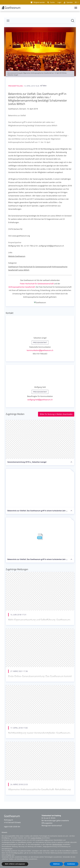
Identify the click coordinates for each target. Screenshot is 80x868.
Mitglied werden (38, 2)
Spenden (68, 2)
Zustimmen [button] (71, 864)
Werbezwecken (57, 844)
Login (59, 2)
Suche (51, 2)
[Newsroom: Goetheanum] (40, 410)
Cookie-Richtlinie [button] (36, 838)
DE (76, 2)
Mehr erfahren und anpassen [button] (15, 864)
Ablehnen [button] (56, 864)
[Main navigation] (76, 8)
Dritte (46, 840)
